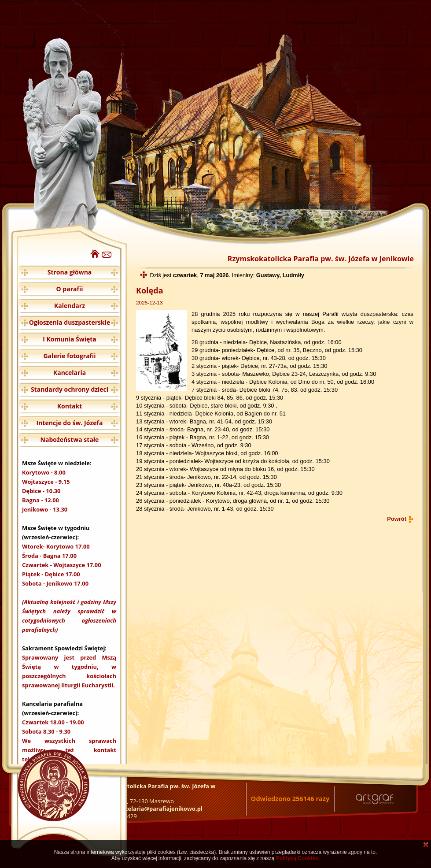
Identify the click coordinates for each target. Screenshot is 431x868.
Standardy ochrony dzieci (70, 389)
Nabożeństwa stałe (70, 440)
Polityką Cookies (297, 858)
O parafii (70, 289)
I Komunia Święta (70, 339)
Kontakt (70, 406)
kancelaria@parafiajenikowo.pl (158, 809)
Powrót (397, 519)
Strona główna (70, 272)
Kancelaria (70, 373)
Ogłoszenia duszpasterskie (70, 322)
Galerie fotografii (69, 356)
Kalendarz (70, 306)
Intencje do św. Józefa (70, 423)
